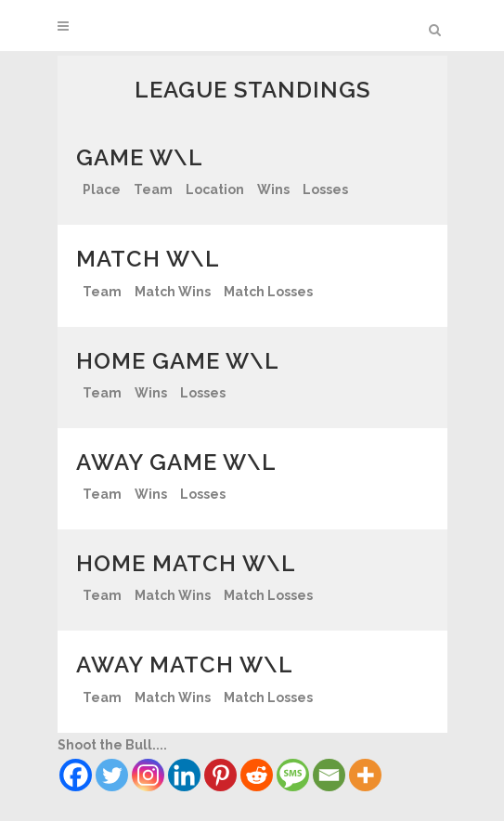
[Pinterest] (220, 775)
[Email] (329, 775)
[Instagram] (148, 775)
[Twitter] (112, 775)
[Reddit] (257, 775)
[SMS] (293, 775)
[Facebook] (76, 775)
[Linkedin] (184, 775)
